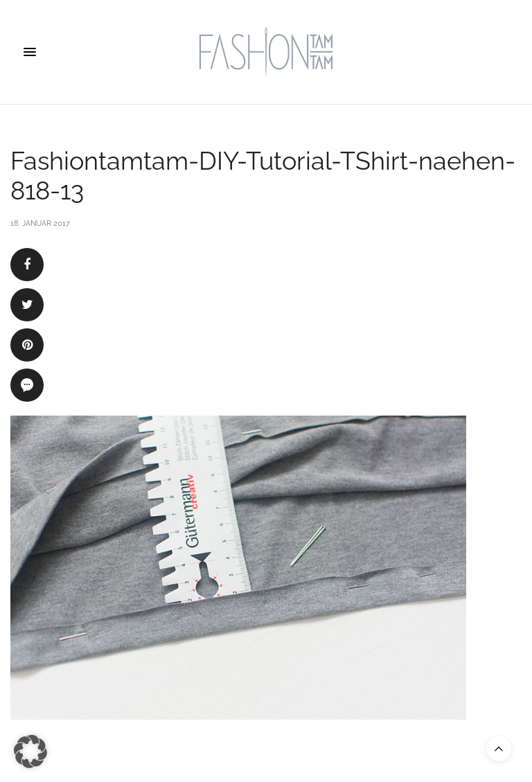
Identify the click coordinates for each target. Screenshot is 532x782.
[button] (30, 752)
